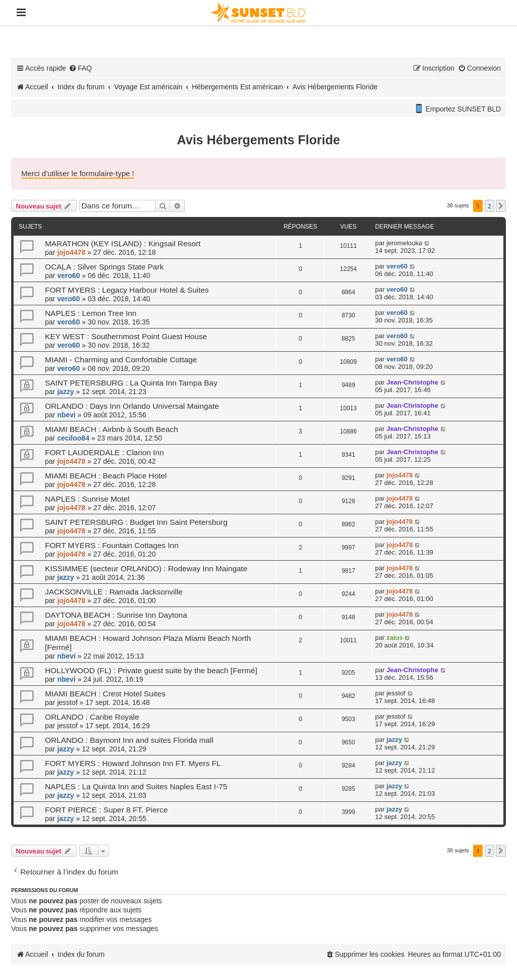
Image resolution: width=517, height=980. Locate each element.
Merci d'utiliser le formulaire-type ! (78, 173)
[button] (501, 206)
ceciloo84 (73, 438)
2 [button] (489, 206)
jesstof (67, 702)
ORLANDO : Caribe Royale (92, 717)
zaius (395, 638)
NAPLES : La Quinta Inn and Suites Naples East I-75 (136, 786)
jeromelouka (404, 243)
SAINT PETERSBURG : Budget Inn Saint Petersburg (136, 522)
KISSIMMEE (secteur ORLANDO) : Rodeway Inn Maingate (146, 568)
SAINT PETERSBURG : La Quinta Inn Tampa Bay (131, 383)
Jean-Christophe (412, 382)
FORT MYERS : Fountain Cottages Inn (112, 545)
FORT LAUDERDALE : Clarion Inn (105, 452)
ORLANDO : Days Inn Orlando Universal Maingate (132, 406)
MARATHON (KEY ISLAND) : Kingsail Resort (123, 243)
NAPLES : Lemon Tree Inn (91, 313)
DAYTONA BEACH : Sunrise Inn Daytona (116, 615)
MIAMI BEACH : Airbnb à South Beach (111, 429)
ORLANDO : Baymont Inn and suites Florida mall (129, 740)
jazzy (65, 392)
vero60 (68, 276)
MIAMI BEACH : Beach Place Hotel (106, 476)
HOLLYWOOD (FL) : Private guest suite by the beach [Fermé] (151, 670)
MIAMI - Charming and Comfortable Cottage (121, 360)
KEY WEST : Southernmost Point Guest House (126, 336)
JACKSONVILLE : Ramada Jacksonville (114, 592)
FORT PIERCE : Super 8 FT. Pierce (106, 810)
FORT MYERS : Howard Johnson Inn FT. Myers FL (133, 763)
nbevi (66, 415)
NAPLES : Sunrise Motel (87, 499)
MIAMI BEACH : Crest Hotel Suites (105, 694)
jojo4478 (71, 252)
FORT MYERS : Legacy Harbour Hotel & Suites (127, 290)
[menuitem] (80, 68)
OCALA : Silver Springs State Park (104, 267)
